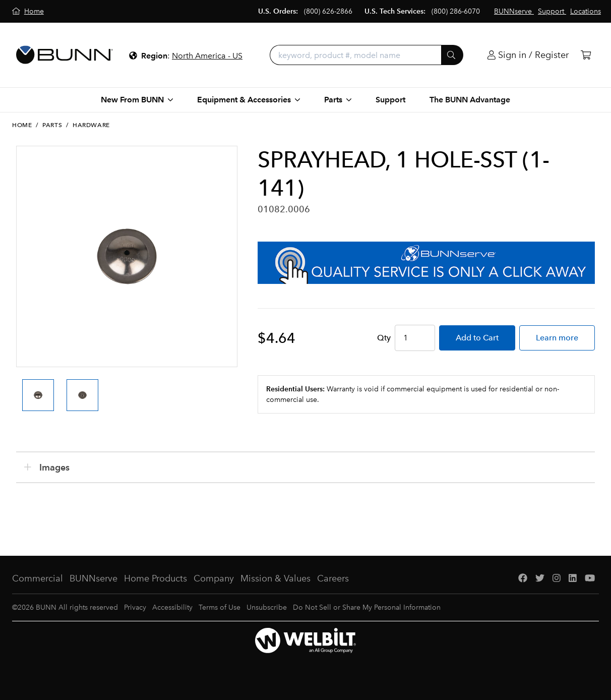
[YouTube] (590, 579)
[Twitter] (540, 579)
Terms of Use (220, 607)
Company (214, 578)
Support (390, 100)
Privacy (135, 607)
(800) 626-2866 (328, 11)
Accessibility (172, 607)
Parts (52, 125)
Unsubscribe (267, 607)
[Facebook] (523, 579)
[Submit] (452, 55)
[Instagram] (557, 579)
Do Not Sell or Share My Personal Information (367, 607)
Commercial (38, 578)
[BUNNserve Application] (426, 263)
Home (22, 125)
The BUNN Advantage (470, 100)
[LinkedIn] (573, 579)
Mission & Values (276, 578)
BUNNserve (94, 578)
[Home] (28, 11)
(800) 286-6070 (456, 11)
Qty (384, 338)
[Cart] (586, 55)
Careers (333, 578)
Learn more (557, 338)
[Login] (528, 55)
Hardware (91, 125)
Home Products (156, 578)
